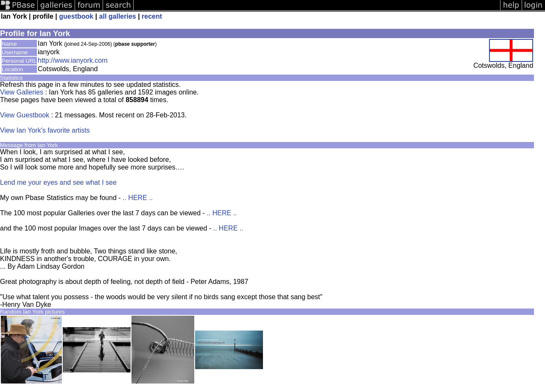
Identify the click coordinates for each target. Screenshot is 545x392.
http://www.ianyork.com (73, 60)
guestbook (76, 16)
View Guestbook (25, 115)
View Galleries (22, 92)
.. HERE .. (138, 198)
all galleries (118, 16)
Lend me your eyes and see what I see (58, 182)
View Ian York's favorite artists (45, 130)
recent (152, 16)
